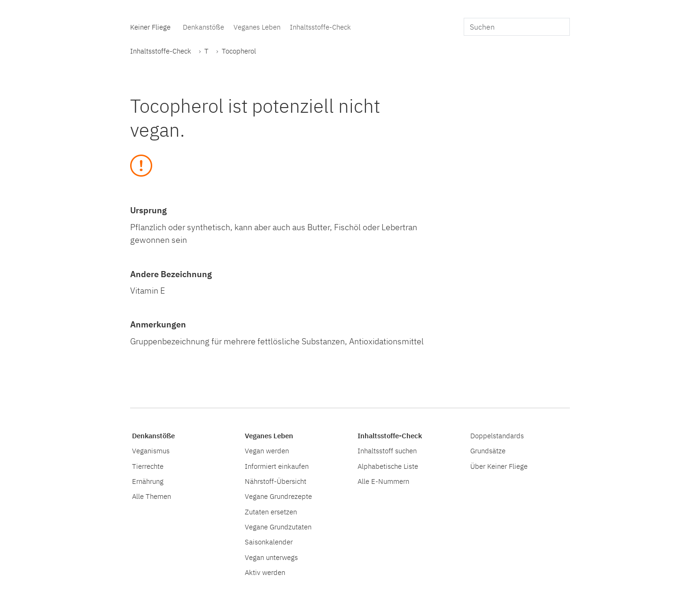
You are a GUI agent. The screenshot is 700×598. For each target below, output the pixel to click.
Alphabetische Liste (388, 466)
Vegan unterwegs (271, 557)
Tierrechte (148, 466)
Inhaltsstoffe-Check (320, 27)
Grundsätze (488, 450)
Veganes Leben (257, 27)
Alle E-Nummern (383, 481)
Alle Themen (152, 496)
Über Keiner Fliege (499, 466)
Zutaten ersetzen (271, 512)
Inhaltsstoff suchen (387, 450)
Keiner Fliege (150, 27)
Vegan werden (267, 450)
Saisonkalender (269, 542)
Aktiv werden (265, 572)
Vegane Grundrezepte (278, 496)
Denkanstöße (203, 27)
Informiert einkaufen (277, 466)
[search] (517, 27)
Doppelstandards (497, 435)
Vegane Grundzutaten (278, 527)
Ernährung (148, 481)
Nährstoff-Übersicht (276, 481)
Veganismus (151, 450)
